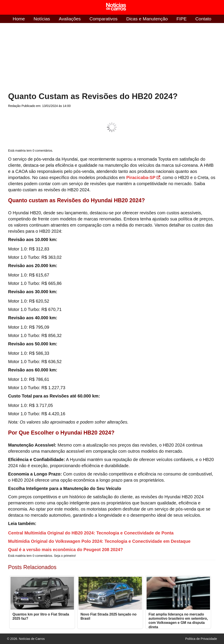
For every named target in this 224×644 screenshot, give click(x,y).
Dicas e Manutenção (147, 19)
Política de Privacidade (201, 639)
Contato (203, 19)
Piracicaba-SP (143, 177)
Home (19, 19)
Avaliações (70, 19)
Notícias (42, 19)
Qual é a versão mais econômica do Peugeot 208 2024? (66, 550)
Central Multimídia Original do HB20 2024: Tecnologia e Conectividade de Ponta (91, 533)
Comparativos (103, 19)
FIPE (182, 19)
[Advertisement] (44, 58)
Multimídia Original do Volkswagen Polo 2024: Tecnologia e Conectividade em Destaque (99, 541)
